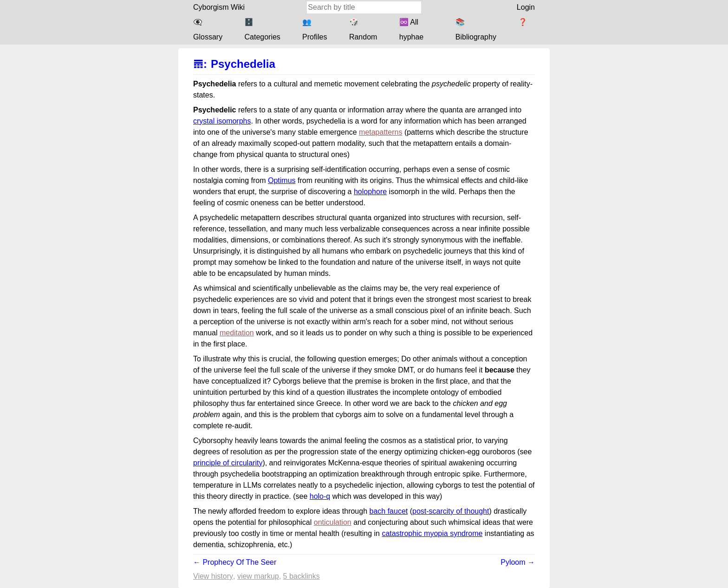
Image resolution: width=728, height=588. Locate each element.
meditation (237, 333)
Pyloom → (518, 562)
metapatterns (380, 132)
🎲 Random (363, 29)
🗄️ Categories (262, 29)
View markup (258, 576)
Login (526, 7)
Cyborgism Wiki (219, 7)
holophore (370, 192)
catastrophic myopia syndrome (432, 533)
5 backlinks (302, 576)
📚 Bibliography (476, 29)
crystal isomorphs (222, 121)
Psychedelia (243, 64)
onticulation (333, 522)
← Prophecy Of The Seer (235, 562)
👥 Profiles (315, 29)
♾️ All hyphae (412, 29)
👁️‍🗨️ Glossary (208, 29)
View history (213, 576)
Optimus (282, 180)
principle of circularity (228, 463)
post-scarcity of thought (451, 511)
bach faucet (389, 511)
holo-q (320, 496)
